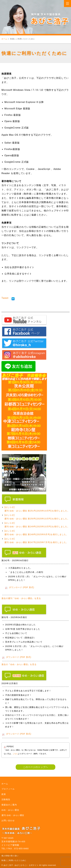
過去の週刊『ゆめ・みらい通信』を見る (21, 598)
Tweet (5, 298)
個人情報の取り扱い (10, 856)
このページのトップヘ (35, 767)
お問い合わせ (8, 820)
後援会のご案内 (9, 805)
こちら (15, 754)
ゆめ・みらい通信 (10, 810)
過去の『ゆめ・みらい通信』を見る (19, 664)
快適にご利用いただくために (14, 860)
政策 (4, 794)
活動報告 (6, 799)
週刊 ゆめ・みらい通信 (13, 815)
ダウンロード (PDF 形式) (22, 587)
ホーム (4, 39)
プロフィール (8, 789)
